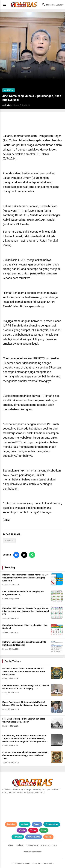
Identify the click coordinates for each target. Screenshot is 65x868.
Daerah (37, 824)
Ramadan (18, 837)
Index (44, 830)
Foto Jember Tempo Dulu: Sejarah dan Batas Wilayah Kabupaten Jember (24, 720)
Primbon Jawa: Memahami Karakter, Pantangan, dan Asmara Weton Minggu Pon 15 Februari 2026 (25, 755)
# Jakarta (9, 541)
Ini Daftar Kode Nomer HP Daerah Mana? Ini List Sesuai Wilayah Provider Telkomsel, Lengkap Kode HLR (25, 578)
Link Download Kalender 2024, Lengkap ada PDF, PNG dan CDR (23, 593)
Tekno (33, 830)
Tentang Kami (32, 845)
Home (11, 845)
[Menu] (5, 5)
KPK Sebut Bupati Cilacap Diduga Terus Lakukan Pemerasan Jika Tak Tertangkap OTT (26, 687)
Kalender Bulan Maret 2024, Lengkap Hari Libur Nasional (25, 627)
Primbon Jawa (52, 824)
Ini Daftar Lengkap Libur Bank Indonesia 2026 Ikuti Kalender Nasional (24, 643)
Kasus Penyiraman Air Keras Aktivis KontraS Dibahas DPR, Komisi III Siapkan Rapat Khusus (25, 704)
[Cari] (43, 5)
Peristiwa (11, 824)
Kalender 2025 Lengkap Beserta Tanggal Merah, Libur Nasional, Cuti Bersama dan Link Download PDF (26, 611)
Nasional (25, 824)
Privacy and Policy (49, 845)
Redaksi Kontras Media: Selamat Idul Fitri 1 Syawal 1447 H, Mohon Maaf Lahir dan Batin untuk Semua (24, 672)
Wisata (22, 830)
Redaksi (20, 845)
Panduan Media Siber (32, 852)
